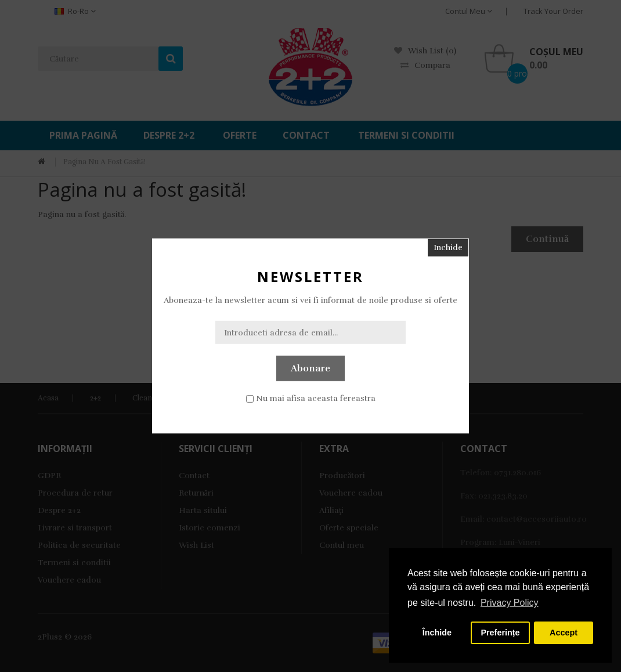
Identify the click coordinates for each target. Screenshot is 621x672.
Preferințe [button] (500, 633)
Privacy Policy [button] (510, 603)
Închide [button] (437, 633)
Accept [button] (564, 633)
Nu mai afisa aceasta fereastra (316, 398)
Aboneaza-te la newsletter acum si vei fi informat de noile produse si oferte (310, 300)
